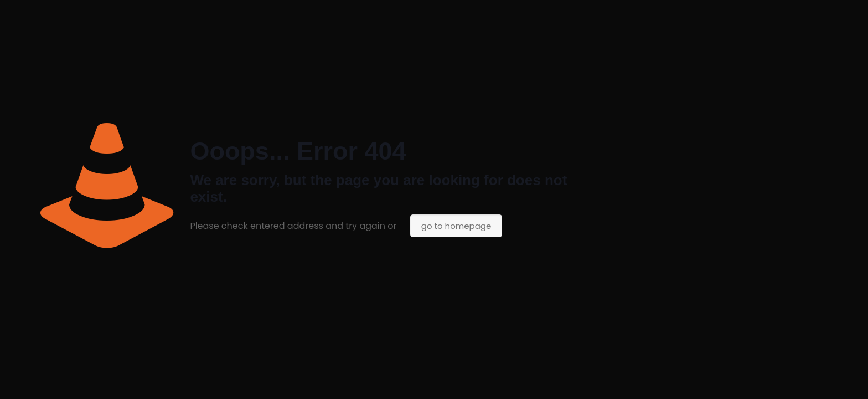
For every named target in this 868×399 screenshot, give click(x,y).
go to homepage (456, 226)
